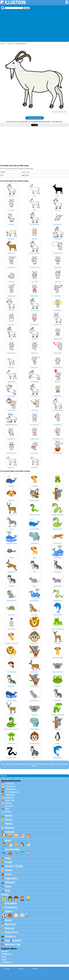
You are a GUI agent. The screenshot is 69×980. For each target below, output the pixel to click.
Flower (9, 820)
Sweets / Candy (14, 866)
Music (8, 920)
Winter (8, 812)
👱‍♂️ (28, 898)
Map (4, 957)
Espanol (7, 969)
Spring (8, 803)
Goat (13, 44)
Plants (9, 824)
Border (5, 951)
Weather (10, 828)
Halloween (10, 789)
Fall (7, 809)
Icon (7, 940)
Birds (8, 841)
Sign (4, 959)
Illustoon (3, 44)
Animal (9, 44)
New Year (10, 800)
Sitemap (21, 969)
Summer (9, 806)
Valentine (10, 795)
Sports (9, 911)
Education (11, 903)
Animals (10, 832)
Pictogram (7, 962)
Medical (9, 928)
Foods (9, 862)
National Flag (13, 944)
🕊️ (28, 844)
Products (10, 936)
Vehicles (10, 882)
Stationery (11, 907)
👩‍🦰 (22, 898)
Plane (8, 886)
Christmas (10, 786)
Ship (8, 891)
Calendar (10, 784)
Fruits (8, 874)
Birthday (9, 798)
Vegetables (11, 878)
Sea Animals (12, 849)
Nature (9, 816)
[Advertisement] (34, 25)
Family (5, 895)
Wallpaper (7, 954)
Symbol (16, 940)
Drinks (9, 870)
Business (10, 924)
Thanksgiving (12, 792)
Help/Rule (35, 969)
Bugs (8, 858)
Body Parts (11, 932)
